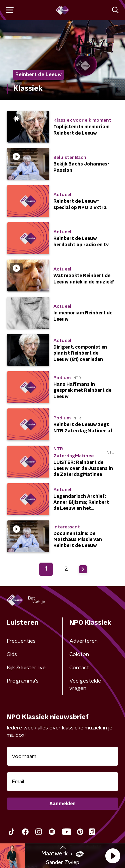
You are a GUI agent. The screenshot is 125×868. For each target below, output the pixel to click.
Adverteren (83, 641)
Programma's (23, 681)
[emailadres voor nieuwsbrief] (62, 782)
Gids (12, 654)
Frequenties (21, 641)
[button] (113, 856)
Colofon (79, 654)
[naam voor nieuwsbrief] (62, 756)
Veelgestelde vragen (85, 685)
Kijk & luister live (26, 668)
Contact (79, 668)
